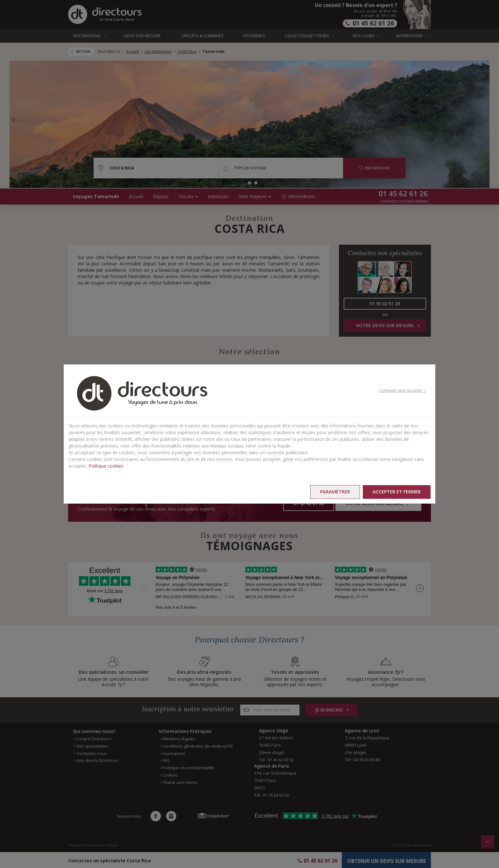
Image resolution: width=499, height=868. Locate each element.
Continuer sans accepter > (402, 390)
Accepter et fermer (397, 492)
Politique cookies (106, 466)
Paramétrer (335, 492)
